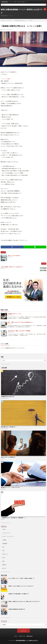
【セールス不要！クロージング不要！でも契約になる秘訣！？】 (21, 578)
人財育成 (4, 398)
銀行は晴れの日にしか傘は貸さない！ (9, 427)
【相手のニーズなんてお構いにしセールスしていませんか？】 (21, 586)
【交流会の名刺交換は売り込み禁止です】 (17, 609)
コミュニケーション (7, 533)
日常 (3, 551)
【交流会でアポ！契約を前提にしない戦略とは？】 (19, 594)
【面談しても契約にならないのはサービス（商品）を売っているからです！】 (24, 601)
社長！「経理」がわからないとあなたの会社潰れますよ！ (20, 322)
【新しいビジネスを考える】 (14, 256)
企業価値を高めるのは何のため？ (8, 397)
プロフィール (22, 636)
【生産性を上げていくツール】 (15, 314)
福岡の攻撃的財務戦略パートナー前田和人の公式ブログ (22, 11)
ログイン (15, 348)
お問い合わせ (30, 636)
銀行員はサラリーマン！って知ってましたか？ (11, 487)
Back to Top (24, 631)
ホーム (16, 636)
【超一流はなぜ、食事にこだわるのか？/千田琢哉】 (19, 331)
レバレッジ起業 (6, 79)
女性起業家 (5, 543)
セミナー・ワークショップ (8, 536)
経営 (3, 429)
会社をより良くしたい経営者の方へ (8, 457)
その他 (4, 529)
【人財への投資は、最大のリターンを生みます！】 (12, 267)
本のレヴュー (10, 29)
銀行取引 (6, 429)
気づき (7, 398)
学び (3, 547)
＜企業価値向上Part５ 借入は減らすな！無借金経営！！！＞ (14, 518)
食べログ (4, 568)
